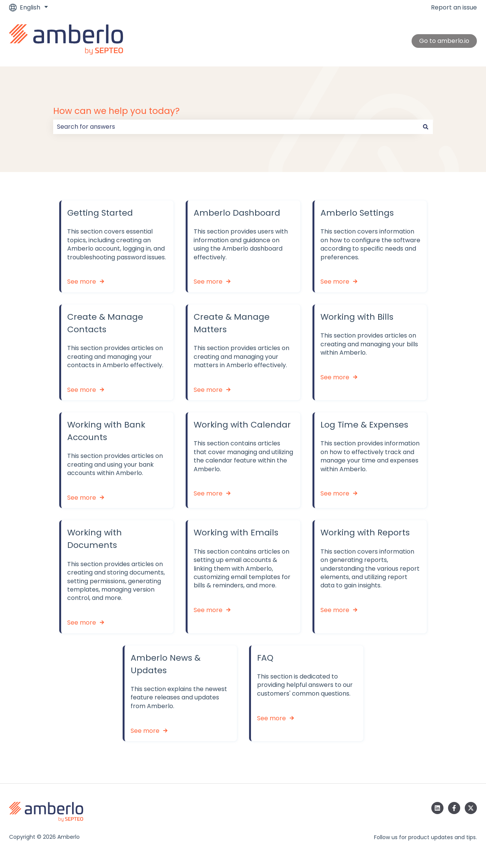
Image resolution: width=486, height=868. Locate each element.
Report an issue (454, 8)
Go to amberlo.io (444, 41)
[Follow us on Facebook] (454, 808)
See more (82, 282)
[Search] (426, 127)
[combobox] (236, 127)
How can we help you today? (116, 111)
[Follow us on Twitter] (471, 808)
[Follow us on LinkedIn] (437, 808)
